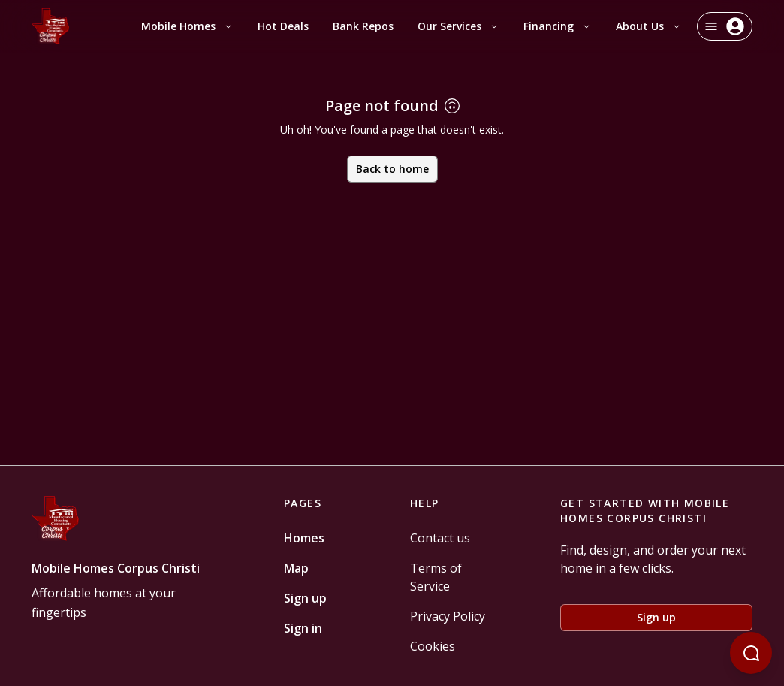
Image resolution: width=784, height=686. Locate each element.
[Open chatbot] (751, 653)
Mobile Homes (187, 26)
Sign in (303, 628)
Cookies (433, 646)
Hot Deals (283, 26)
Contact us (440, 538)
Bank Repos (363, 26)
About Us (649, 26)
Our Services (458, 26)
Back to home (392, 169)
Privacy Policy (448, 616)
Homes (304, 538)
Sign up (305, 598)
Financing (558, 26)
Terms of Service (436, 577)
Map (296, 568)
